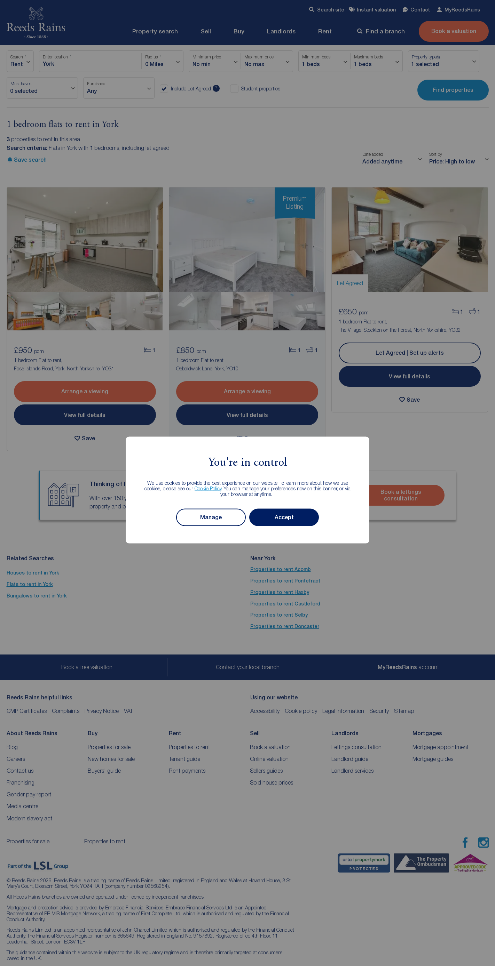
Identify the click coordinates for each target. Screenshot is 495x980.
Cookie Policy (208, 488)
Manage (211, 517)
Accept (284, 517)
